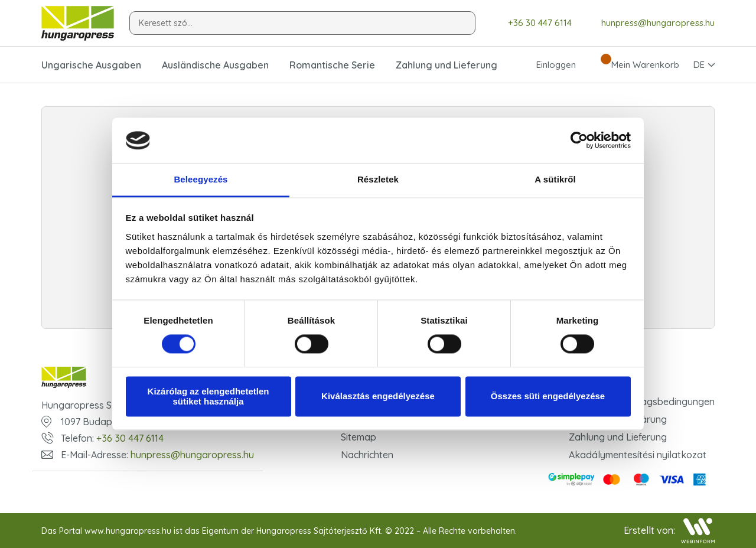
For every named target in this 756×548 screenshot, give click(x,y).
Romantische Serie (332, 65)
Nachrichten (367, 455)
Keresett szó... (166, 23)
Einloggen (545, 65)
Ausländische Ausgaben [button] (215, 65)
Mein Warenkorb (635, 65)
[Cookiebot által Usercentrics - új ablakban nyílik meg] (579, 141)
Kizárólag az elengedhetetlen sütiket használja (208, 396)
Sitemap (359, 437)
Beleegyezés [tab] (201, 179)
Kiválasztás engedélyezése (378, 397)
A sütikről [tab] (555, 179)
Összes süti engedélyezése (548, 397)
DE (699, 65)
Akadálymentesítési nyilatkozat (638, 455)
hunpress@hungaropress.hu (649, 23)
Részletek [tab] (378, 179)
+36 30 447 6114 (531, 23)
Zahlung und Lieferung (447, 65)
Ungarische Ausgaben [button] (91, 65)
